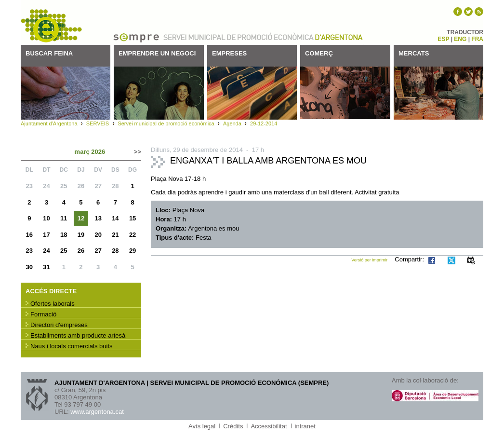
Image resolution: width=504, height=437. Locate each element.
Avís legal (202, 426)
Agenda (232, 123)
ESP (444, 39)
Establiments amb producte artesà (78, 335)
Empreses (229, 53)
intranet (305, 426)
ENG (460, 39)
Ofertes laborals (53, 304)
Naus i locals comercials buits (72, 346)
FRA (477, 39)
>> (138, 152)
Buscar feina (49, 53)
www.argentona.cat (97, 412)
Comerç (319, 53)
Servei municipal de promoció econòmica (166, 123)
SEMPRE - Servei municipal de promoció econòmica (52, 26)
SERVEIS (98, 123)
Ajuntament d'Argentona (339, 37)
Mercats (414, 53)
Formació (43, 314)
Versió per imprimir (369, 260)
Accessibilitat (269, 426)
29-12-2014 (264, 123)
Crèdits (233, 426)
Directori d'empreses (59, 325)
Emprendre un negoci (157, 53)
